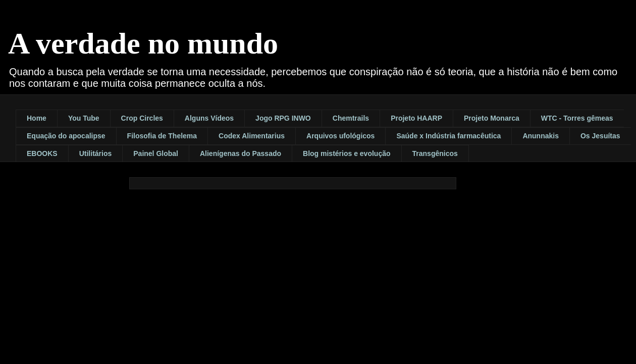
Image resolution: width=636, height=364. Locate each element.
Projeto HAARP (416, 118)
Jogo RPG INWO (283, 118)
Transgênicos (435, 153)
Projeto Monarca (492, 118)
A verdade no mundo (143, 43)
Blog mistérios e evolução (347, 153)
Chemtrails (351, 118)
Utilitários (96, 153)
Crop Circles (142, 118)
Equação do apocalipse (66, 136)
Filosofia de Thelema (162, 136)
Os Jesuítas (600, 136)
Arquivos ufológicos (340, 136)
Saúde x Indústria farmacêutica (448, 136)
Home (37, 118)
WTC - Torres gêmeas (577, 118)
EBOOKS (42, 153)
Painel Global (156, 153)
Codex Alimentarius (252, 136)
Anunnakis (541, 136)
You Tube (84, 118)
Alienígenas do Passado (241, 153)
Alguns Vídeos (209, 118)
